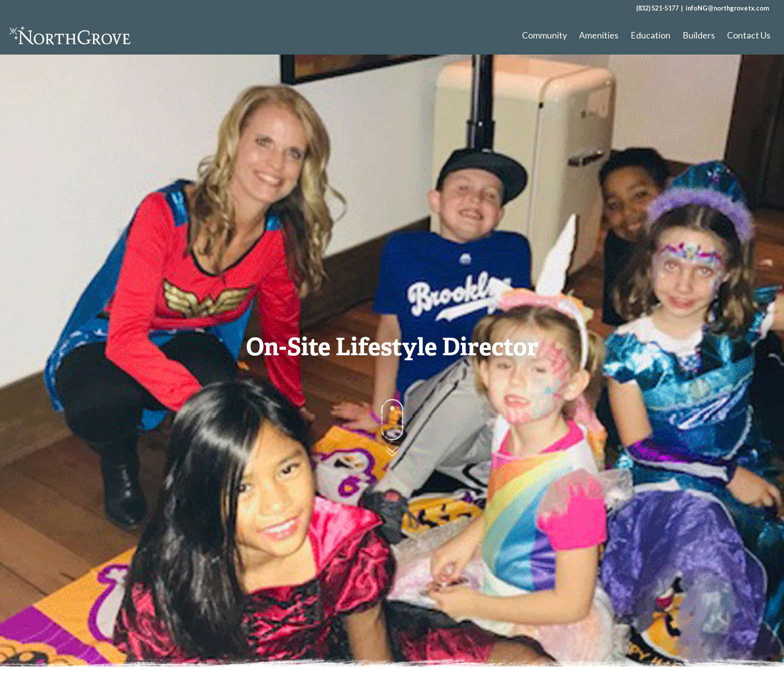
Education (650, 35)
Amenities (599, 35)
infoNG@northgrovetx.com (727, 8)
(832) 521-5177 (657, 8)
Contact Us (749, 35)
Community (544, 35)
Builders (699, 35)
